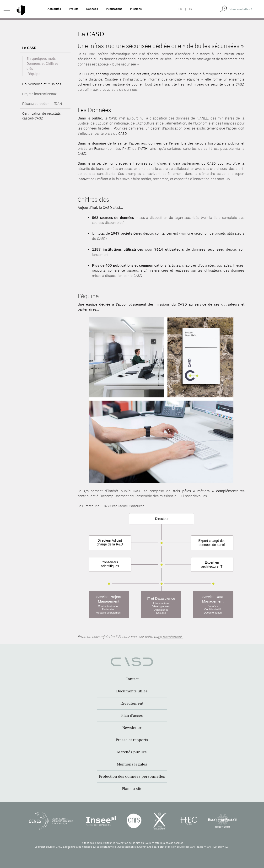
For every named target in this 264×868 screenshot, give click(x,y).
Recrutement (132, 703)
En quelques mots (41, 71)
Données (92, 9)
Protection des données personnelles (132, 776)
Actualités (54, 9)
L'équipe (33, 86)
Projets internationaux (39, 106)
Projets (74, 9)
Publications (114, 9)
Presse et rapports (132, 740)
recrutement (172, 637)
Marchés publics (132, 752)
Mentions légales (132, 764)
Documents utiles (132, 691)
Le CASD (29, 60)
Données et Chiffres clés (42, 78)
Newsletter (132, 728)
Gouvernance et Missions (42, 97)
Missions (136, 9)
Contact (132, 679)
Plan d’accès (132, 716)
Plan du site (132, 789)
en (180, 9)
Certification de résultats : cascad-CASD (42, 128)
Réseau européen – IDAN (42, 116)
